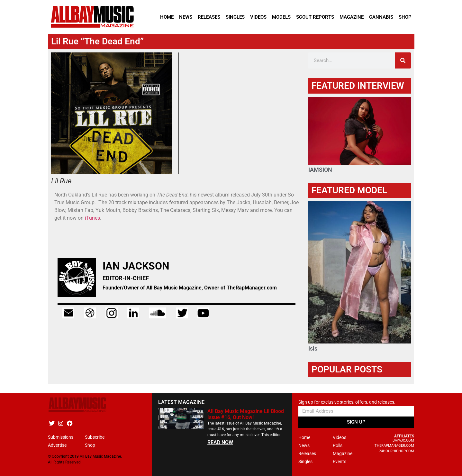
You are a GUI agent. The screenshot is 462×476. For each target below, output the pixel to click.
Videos (258, 17)
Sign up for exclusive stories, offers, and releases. (347, 402)
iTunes (92, 218)
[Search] (403, 60)
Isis (313, 348)
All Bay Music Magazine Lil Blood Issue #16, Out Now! (246, 414)
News (186, 17)
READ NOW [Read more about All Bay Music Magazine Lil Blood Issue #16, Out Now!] (220, 442)
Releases (209, 17)
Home (167, 17)
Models (281, 17)
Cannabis (381, 17)
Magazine (352, 17)
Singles (235, 17)
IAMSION (320, 170)
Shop (405, 17)
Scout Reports (315, 17)
